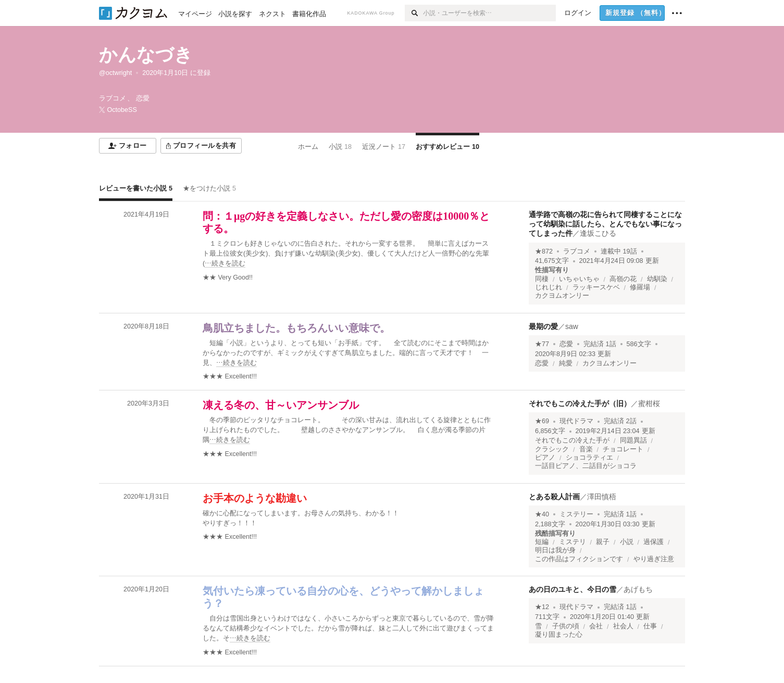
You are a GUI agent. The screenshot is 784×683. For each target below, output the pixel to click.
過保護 (654, 542)
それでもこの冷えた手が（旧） (580, 403)
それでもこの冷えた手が (572, 440)
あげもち (638, 589)
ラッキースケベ (596, 287)
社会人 (623, 626)
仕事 (650, 626)
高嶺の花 (623, 279)
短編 (542, 542)
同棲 (542, 279)
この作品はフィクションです (579, 559)
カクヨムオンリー (562, 296)
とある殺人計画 (554, 497)
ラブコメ (577, 251)
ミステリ (573, 542)
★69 (542, 421)
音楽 (586, 449)
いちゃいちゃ (579, 279)
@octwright (115, 73)
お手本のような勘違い (255, 498)
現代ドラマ (576, 421)
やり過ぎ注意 (654, 559)
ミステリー (576, 514)
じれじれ (549, 287)
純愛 (566, 363)
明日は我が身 (555, 550)
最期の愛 (543, 326)
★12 (542, 607)
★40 (542, 514)
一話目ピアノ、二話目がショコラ (586, 466)
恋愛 (566, 344)
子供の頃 (566, 626)
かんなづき (146, 54)
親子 (603, 542)
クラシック (552, 449)
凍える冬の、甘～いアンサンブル (281, 405)
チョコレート (623, 449)
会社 (596, 626)
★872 (544, 251)
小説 (627, 542)
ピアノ (545, 458)
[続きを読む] (349, 254)
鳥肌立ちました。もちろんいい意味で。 (296, 328)
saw (572, 326)
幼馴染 (657, 279)
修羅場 (640, 287)
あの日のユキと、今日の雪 (573, 589)
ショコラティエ (589, 458)
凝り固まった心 (559, 635)
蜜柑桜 (649, 403)
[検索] (414, 13)
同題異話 (633, 440)
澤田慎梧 (602, 497)
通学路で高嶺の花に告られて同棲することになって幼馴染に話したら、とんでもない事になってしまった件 (605, 224)
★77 (542, 344)
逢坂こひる (598, 233)
